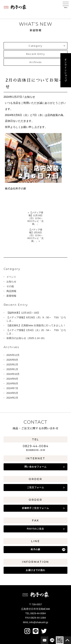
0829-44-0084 (35, 446)
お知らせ (11, 282)
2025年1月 (12, 369)
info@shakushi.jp (39, 622)
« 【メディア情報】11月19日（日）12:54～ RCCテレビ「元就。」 (35, 218)
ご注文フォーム (35, 487)
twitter (44, 631)
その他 (10, 286)
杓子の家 (36, 549)
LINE (36, 631)
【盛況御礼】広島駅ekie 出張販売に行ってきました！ (36, 325)
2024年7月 (12, 388)
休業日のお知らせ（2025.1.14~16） (26, 338)
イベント (11, 277)
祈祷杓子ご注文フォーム (35, 508)
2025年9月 (12, 360)
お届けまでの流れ (36, 570)
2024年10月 (13, 374)
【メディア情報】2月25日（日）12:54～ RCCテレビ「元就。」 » (35, 235)
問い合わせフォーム (35, 467)
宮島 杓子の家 (15, 7)
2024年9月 (12, 379)
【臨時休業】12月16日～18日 (23, 313)
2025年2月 (12, 365)
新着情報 (11, 296)
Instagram (27, 631)
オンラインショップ (66, 70)
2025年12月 (13, 355)
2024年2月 (12, 398)
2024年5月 (12, 393)
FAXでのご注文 (35, 529)
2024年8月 (12, 383)
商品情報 (11, 291)
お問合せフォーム (44, 640)
